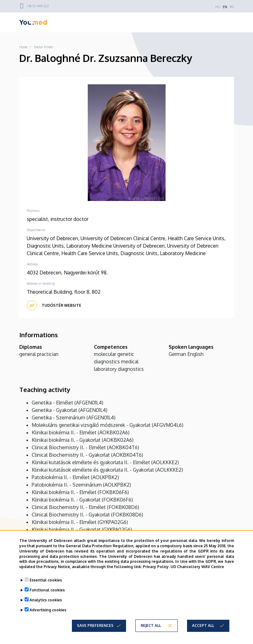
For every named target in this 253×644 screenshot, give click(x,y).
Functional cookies (47, 590)
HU (218, 7)
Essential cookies (46, 580)
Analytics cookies (46, 600)
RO (232, 7)
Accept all (203, 625)
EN (225, 7)
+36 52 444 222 (38, 6)
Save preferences (95, 625)
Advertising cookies (48, 610)
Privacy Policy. (156, 567)
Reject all (151, 625)
